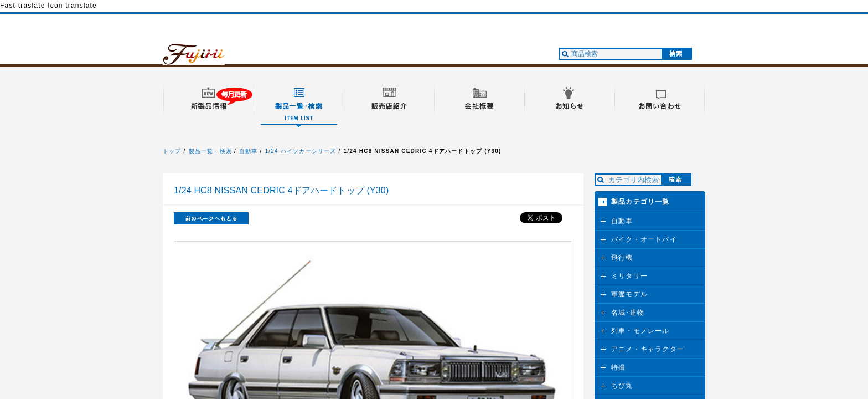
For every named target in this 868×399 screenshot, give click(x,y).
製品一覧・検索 (210, 151)
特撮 (618, 367)
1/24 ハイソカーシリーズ (301, 151)
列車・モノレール (640, 331)
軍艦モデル (629, 294)
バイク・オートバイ (644, 239)
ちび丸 (622, 386)
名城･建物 (628, 313)
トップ (172, 151)
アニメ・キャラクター (648, 349)
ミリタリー (629, 276)
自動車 (249, 151)
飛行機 (622, 258)
